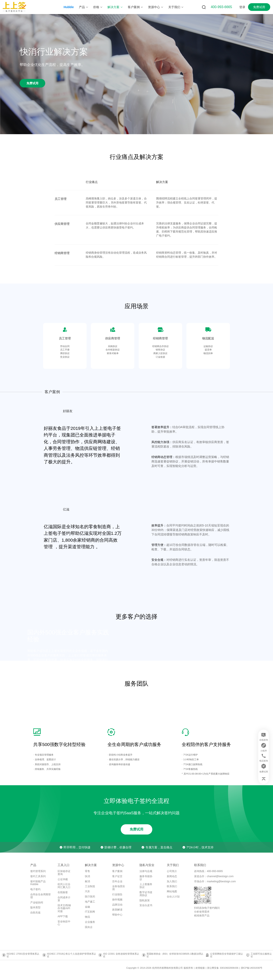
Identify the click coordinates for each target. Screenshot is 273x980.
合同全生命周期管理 (41, 896)
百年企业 (117, 881)
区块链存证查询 (64, 873)
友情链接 (200, 968)
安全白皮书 (146, 905)
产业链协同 (37, 903)
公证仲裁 (63, 879)
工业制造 (90, 886)
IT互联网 (90, 912)
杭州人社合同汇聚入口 (64, 886)
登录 (242, 7)
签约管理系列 (38, 871)
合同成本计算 (64, 899)
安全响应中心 (64, 923)
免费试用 (259, 7)
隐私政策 (145, 900)
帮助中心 (117, 915)
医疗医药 (90, 897)
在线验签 (63, 892)
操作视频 (117, 900)
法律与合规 (146, 871)
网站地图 (172, 891)
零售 (87, 871)
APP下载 (63, 916)
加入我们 (172, 881)
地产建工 (90, 902)
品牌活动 (117, 905)
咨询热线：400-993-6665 (208, 871)
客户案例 (117, 871)
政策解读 (117, 910)
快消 (87, 876)
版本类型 (35, 907)
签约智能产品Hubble (38, 883)
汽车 (87, 891)
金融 (87, 907)
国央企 (89, 927)
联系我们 (172, 886)
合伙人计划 (173, 897)
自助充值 (35, 913)
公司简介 (172, 871)
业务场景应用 (119, 888)
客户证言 (117, 876)
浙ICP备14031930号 (252, 968)
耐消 (87, 881)
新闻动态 (172, 876)
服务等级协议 (146, 878)
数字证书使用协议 (146, 894)
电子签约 (35, 889)
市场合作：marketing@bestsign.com (215, 881)
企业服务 (90, 922)
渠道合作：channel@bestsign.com (214, 876)
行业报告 (117, 894)
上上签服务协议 (146, 886)
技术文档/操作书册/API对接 (64, 908)
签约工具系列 (38, 876)
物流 (87, 917)
